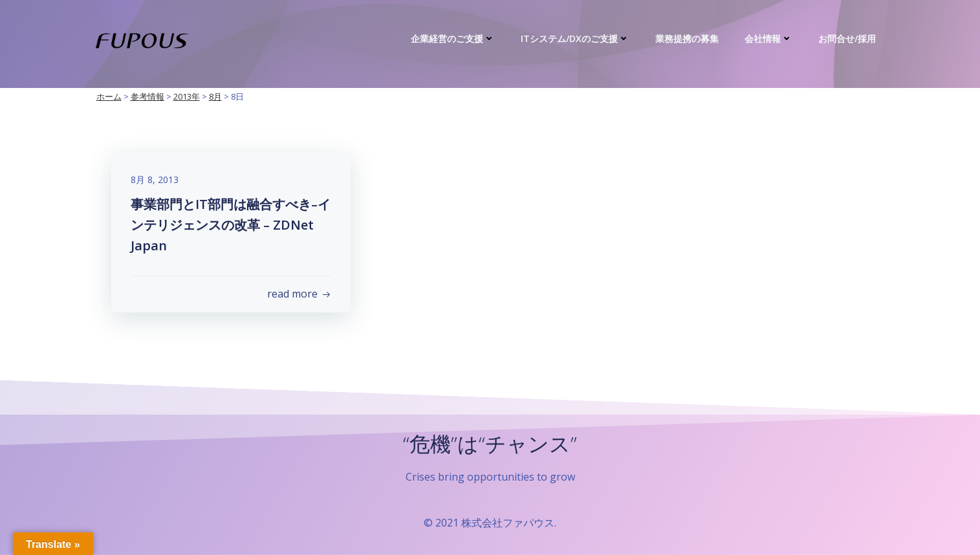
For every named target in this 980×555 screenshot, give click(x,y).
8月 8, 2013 (155, 180)
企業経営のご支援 (453, 38)
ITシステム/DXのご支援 (575, 38)
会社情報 (768, 38)
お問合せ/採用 (847, 38)
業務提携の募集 (687, 38)
